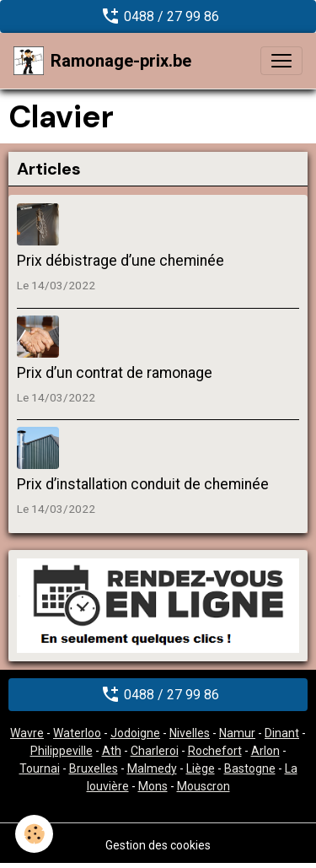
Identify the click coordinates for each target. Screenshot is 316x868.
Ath (112, 751)
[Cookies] (34, 834)
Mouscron (204, 786)
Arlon (265, 751)
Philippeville (62, 751)
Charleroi (155, 751)
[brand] (102, 61)
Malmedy (152, 768)
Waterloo (77, 733)
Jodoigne (135, 733)
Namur (237, 733)
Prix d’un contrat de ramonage (115, 373)
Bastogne (250, 768)
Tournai (40, 768)
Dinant (282, 733)
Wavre (27, 733)
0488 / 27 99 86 (158, 16)
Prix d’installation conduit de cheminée (143, 484)
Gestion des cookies (158, 845)
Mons (153, 786)
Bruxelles (94, 768)
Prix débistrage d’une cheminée (121, 261)
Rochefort (215, 751)
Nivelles (190, 733)
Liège (201, 768)
